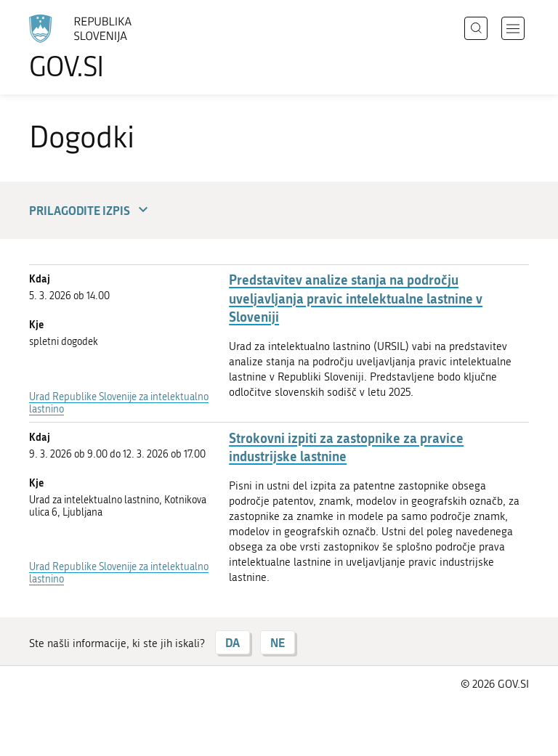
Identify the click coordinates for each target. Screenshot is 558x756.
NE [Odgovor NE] (278, 642)
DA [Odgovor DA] (232, 642)
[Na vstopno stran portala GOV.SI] (102, 47)
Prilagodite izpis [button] (90, 210)
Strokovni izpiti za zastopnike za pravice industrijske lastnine (346, 447)
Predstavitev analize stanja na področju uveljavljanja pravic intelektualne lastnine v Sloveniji (356, 298)
